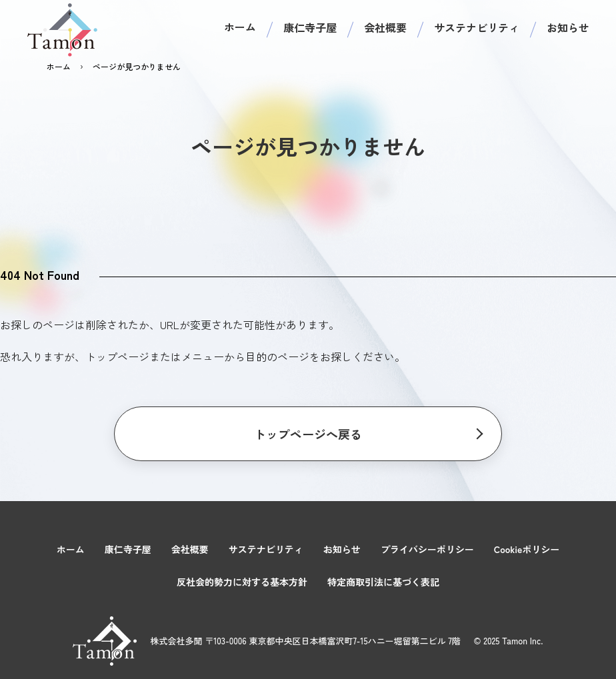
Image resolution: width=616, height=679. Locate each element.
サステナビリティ (477, 27)
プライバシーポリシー (427, 549)
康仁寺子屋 (310, 27)
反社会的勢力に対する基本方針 (242, 582)
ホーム (240, 27)
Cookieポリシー (527, 549)
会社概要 (385, 27)
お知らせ (568, 27)
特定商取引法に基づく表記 (383, 582)
